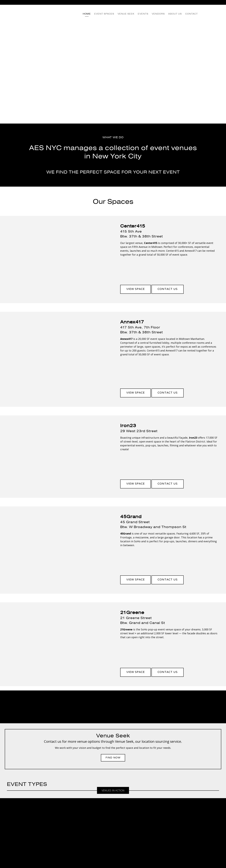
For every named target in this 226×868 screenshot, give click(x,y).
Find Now (113, 758)
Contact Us (168, 289)
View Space (135, 289)
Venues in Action (113, 790)
